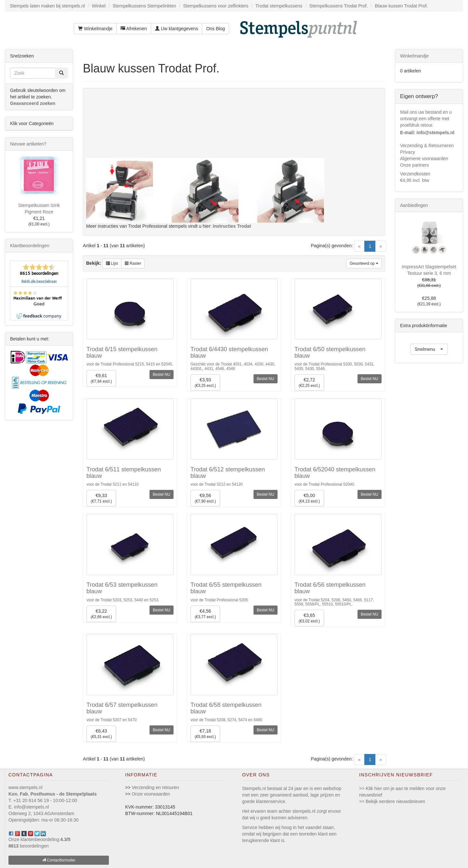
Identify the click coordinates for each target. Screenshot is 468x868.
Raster (133, 263)
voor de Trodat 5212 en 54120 (217, 484)
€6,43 (101, 734)
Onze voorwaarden (151, 794)
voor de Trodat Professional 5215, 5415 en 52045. (130, 364)
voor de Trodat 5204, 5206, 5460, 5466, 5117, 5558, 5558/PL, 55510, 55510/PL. (334, 602)
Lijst (112, 263)
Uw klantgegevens (176, 29)
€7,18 (205, 734)
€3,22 (101, 614)
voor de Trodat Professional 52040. (325, 484)
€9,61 (101, 379)
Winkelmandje (95, 29)
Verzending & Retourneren (427, 146)
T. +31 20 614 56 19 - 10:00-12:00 (43, 800)
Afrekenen (134, 29)
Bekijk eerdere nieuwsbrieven (395, 801)
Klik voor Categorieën (32, 123)
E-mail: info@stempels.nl (427, 133)
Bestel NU (162, 375)
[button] (429, 349)
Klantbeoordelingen (30, 246)
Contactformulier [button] (59, 860)
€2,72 (309, 383)
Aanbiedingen (414, 205)
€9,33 (101, 498)
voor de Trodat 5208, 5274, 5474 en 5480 (226, 720)
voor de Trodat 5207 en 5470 (111, 720)
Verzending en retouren (155, 787)
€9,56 (205, 498)
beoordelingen (29, 846)
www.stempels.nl (25, 787)
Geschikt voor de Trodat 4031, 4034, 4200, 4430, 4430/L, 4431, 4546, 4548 (233, 366)
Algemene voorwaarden (424, 159)
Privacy (408, 152)
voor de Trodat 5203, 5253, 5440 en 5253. (123, 600)
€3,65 (309, 618)
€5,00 (309, 498)
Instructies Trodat (232, 226)
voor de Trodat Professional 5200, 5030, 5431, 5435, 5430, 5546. (335, 366)
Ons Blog (215, 29)
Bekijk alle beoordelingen (39, 281)
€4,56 (205, 614)
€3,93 (205, 383)
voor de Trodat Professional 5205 (219, 600)
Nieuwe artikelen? (28, 144)
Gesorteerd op (364, 263)
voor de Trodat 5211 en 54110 (113, 484)
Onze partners (415, 165)
